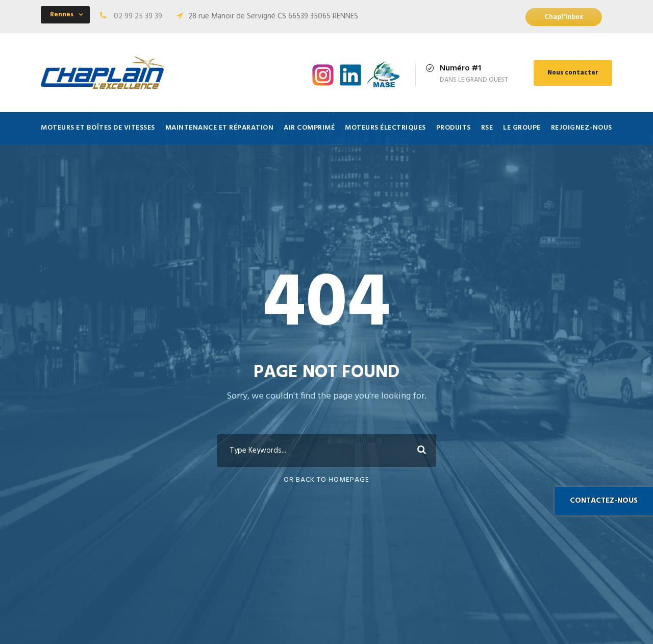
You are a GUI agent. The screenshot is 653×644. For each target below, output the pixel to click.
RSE (487, 128)
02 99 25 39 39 (138, 16)
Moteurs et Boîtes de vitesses (98, 128)
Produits (454, 128)
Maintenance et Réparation (220, 128)
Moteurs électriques (385, 128)
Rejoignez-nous (582, 128)
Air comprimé (309, 128)
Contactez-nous (604, 501)
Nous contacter (573, 73)
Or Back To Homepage (326, 480)
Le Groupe (522, 128)
